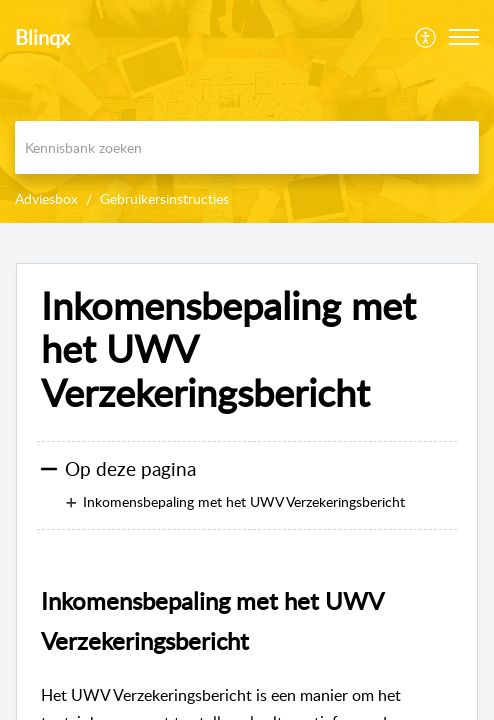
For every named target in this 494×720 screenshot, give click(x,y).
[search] (247, 147)
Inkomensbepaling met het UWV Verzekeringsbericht (228, 349)
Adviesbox (46, 198)
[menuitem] (426, 37)
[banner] (247, 111)
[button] (464, 37)
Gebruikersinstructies (164, 198)
